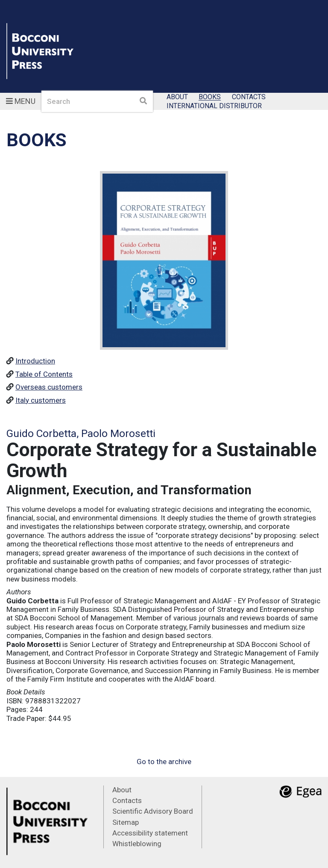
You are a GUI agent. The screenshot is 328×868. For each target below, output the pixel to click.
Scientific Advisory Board (153, 811)
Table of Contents (44, 374)
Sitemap (126, 822)
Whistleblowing (137, 844)
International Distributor (214, 106)
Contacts (249, 97)
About (177, 97)
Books (210, 97)
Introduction (35, 361)
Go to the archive (164, 762)
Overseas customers (49, 387)
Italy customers (41, 400)
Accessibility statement (150, 833)
